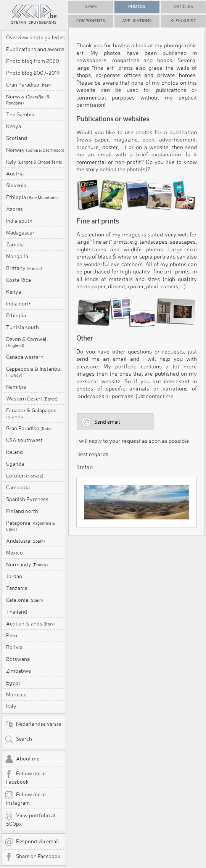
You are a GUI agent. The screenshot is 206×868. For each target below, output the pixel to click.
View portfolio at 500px (30, 819)
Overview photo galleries (35, 37)
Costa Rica (19, 280)
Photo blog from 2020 (33, 61)
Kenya (14, 126)
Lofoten (25, 476)
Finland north (22, 511)
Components (91, 21)
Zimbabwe (19, 671)
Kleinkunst (183, 21)
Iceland (14, 452)
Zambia (15, 244)
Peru (12, 635)
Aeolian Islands (31, 624)
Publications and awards (35, 49)
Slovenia (16, 185)
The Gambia (20, 114)
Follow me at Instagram (25, 798)
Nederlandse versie (33, 725)
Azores (14, 209)
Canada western (25, 357)
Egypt (13, 683)
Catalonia (25, 600)
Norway (28, 100)
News (91, 7)
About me (22, 759)
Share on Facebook (32, 857)
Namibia (16, 387)
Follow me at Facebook (25, 777)
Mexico (14, 553)
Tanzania (17, 588)
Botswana (18, 659)
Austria (15, 174)
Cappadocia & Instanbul (34, 372)
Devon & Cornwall (27, 342)
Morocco (16, 694)
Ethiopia (32, 197)
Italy (34, 162)
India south (19, 221)
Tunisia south (23, 327)
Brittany (24, 268)
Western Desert (32, 399)
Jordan (14, 576)
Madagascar (20, 233)
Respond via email (32, 842)
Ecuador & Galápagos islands (31, 413)
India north (19, 304)
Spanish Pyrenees (27, 499)
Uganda (15, 464)
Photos (137, 7)
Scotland (17, 138)
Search (18, 739)
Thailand (17, 612)
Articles (183, 7)
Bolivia (14, 647)
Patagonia (31, 526)
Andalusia (26, 541)
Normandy (27, 564)
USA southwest (24, 440)
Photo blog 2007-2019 (33, 73)
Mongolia (17, 256)
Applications (137, 21)
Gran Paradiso (29, 85)
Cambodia (18, 487)
